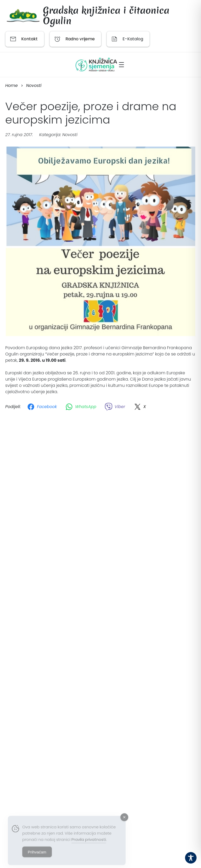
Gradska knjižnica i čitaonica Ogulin (106, 16)
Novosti (70, 136)
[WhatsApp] (82, 408)
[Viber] (116, 408)
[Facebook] (43, 408)
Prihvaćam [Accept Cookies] (37, 856)
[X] (141, 408)
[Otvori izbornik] (121, 65)
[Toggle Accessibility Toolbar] (191, 858)
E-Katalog (133, 39)
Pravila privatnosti (89, 844)
